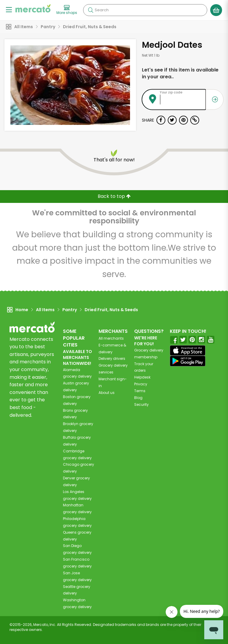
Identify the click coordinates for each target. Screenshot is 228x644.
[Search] (145, 10)
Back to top (114, 196)
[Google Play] (188, 361)
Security (141, 404)
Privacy (141, 384)
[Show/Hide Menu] (9, 9)
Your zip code (171, 92)
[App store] (188, 351)
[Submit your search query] (91, 10)
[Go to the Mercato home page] (33, 8)
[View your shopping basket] (216, 10)
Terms (140, 391)
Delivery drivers (112, 358)
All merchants (111, 338)
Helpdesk (142, 377)
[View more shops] (67, 10)
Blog (138, 398)
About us (107, 393)
